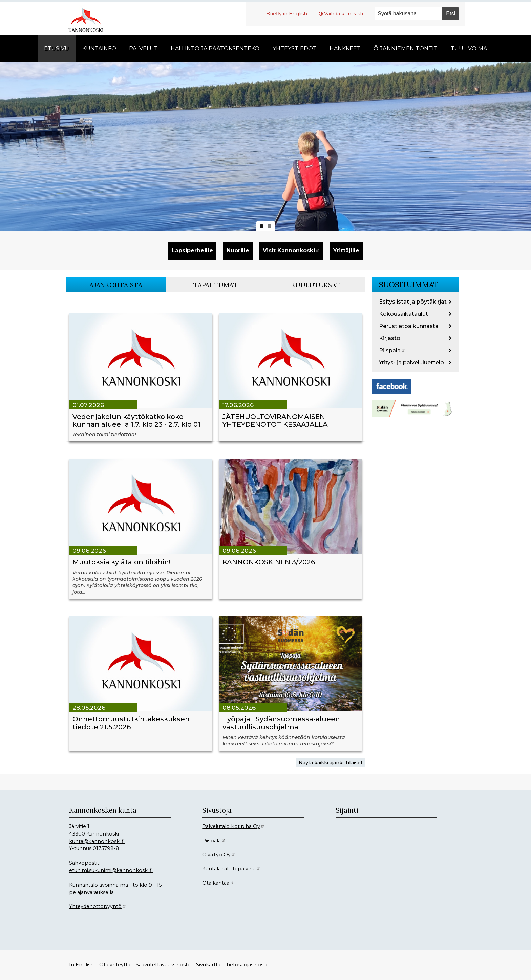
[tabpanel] (216, 533)
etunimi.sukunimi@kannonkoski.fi (111, 870)
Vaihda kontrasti (344, 14)
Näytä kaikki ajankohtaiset (331, 763)
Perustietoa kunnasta (409, 326)
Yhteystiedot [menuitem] (295, 49)
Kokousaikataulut (403, 314)
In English (81, 965)
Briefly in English (287, 14)
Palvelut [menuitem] (143, 49)
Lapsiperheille (192, 251)
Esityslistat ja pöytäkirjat (413, 302)
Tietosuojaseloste (247, 965)
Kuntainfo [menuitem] (99, 49)
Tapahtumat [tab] (216, 285)
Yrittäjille (346, 251)
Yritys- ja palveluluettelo (411, 363)
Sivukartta (208, 965)
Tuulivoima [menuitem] (469, 49)
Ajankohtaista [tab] (116, 285)
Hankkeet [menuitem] (345, 49)
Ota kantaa (218, 883)
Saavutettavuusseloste (163, 965)
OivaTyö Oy (219, 855)
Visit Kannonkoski (291, 251)
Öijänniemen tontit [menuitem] (406, 49)
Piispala (392, 350)
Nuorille (238, 251)
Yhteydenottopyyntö (98, 906)
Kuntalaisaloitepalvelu (231, 869)
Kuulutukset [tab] (316, 285)
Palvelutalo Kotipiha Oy (233, 826)
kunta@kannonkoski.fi (97, 841)
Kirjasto (390, 338)
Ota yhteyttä (115, 965)
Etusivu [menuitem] (57, 49)
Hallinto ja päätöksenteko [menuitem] (215, 49)
